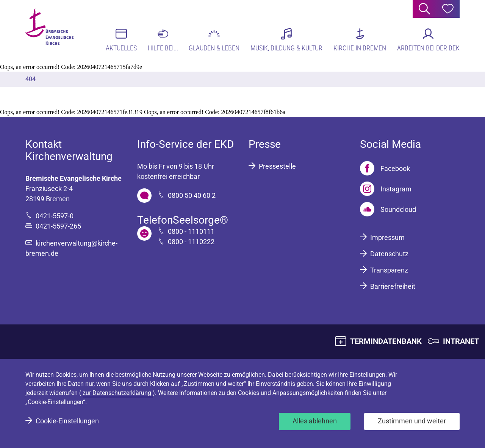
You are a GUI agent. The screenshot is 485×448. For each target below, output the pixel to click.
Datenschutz (389, 254)
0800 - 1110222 (191, 242)
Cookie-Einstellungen (67, 421)
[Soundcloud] (388, 209)
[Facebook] (385, 168)
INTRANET (461, 341)
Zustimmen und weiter (412, 421)
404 (31, 79)
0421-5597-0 (55, 216)
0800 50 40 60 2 (192, 195)
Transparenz (389, 270)
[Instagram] (386, 189)
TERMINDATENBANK (386, 341)
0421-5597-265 (58, 226)
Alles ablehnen (315, 421)
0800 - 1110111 (191, 231)
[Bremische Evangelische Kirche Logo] (55, 31)
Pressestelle (277, 166)
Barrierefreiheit (393, 286)
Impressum (387, 237)
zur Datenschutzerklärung (118, 393)
